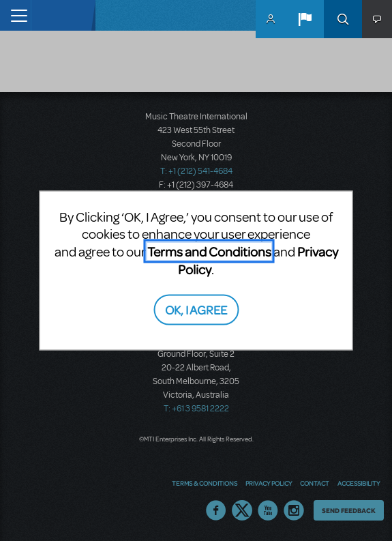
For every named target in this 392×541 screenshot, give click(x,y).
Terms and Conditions (209, 251)
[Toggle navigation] (15, 15)
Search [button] (343, 19)
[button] (305, 19)
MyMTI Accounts (271, 19)
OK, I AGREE (196, 309)
